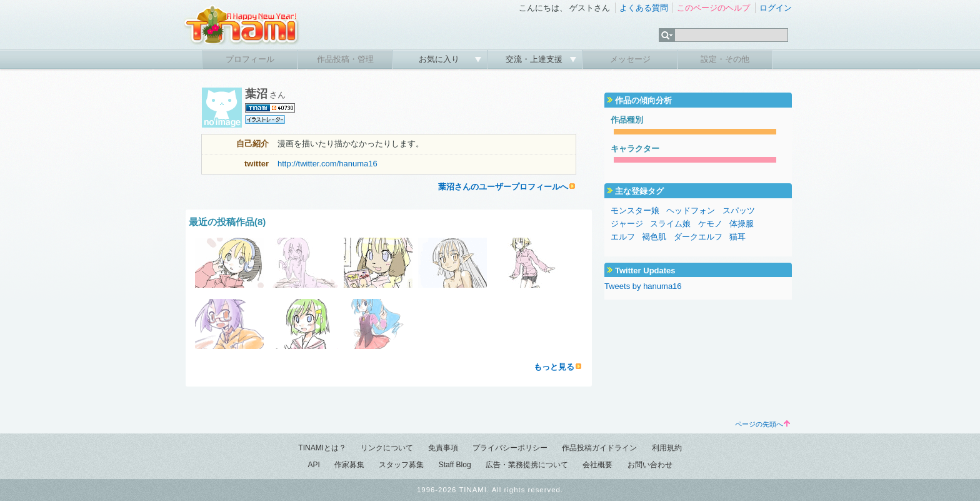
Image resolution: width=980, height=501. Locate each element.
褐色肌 (654, 237)
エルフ (623, 237)
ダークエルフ (698, 237)
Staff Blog (455, 465)
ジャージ (627, 224)
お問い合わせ (650, 465)
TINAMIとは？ (322, 448)
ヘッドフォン (691, 210)
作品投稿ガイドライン (599, 448)
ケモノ (710, 224)
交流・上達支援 (535, 59)
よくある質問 (644, 8)
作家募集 (349, 465)
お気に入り (440, 59)
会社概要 (597, 465)
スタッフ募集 (401, 465)
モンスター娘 (635, 210)
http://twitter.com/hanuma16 (327, 164)
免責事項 (443, 448)
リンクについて (387, 448)
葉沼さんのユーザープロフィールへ (503, 187)
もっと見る (554, 367)
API (313, 465)
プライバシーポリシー (510, 448)
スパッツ (739, 210)
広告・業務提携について (527, 465)
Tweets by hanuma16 (643, 286)
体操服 (742, 224)
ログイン (776, 8)
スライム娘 (670, 224)
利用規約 (667, 448)
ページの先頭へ (762, 424)
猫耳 (737, 237)
